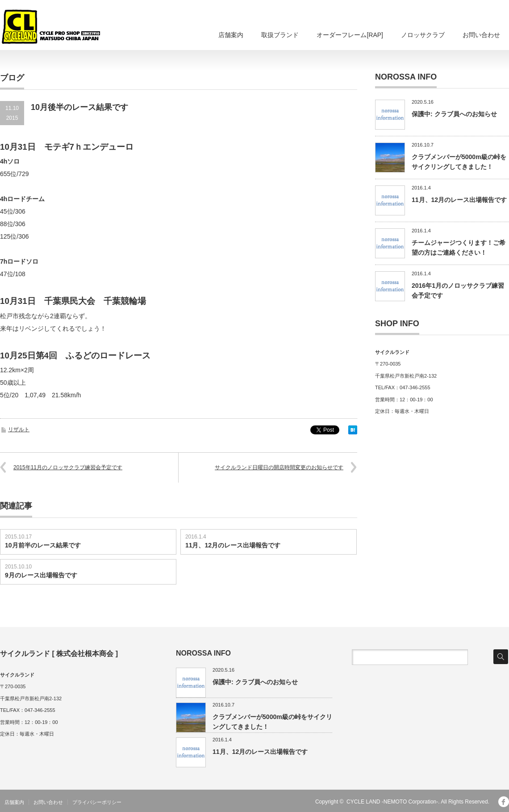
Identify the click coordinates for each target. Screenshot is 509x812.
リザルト (19, 429)
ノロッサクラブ (423, 35)
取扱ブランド (280, 35)
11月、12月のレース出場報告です (233, 545)
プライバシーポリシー (97, 802)
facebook (504, 802)
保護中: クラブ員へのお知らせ (454, 114)
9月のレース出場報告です (41, 575)
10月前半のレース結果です (43, 545)
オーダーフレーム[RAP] (350, 35)
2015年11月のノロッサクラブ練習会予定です (68, 467)
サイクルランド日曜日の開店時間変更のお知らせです (279, 467)
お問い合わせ (481, 35)
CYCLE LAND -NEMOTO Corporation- (392, 802)
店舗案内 (231, 35)
